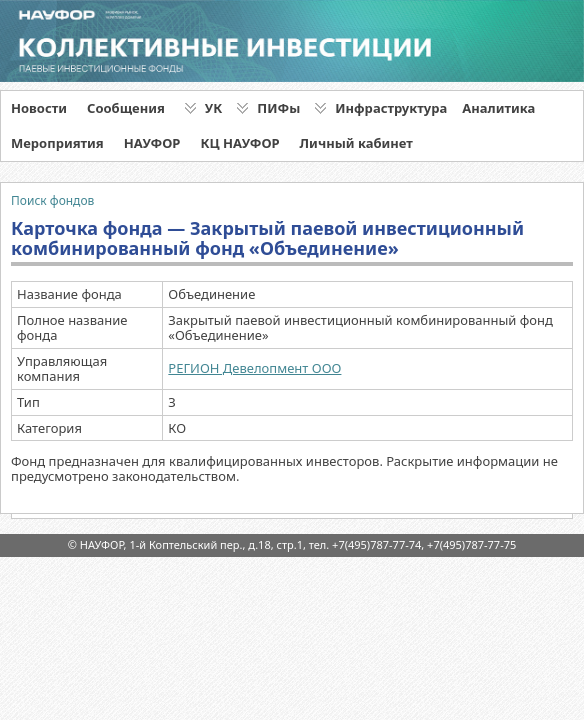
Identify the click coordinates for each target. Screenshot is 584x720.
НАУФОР (152, 143)
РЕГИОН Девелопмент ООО (254, 368)
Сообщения (126, 108)
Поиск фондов (52, 200)
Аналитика (498, 108)
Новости (39, 108)
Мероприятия (57, 143)
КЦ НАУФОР (239, 143)
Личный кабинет (356, 143)
